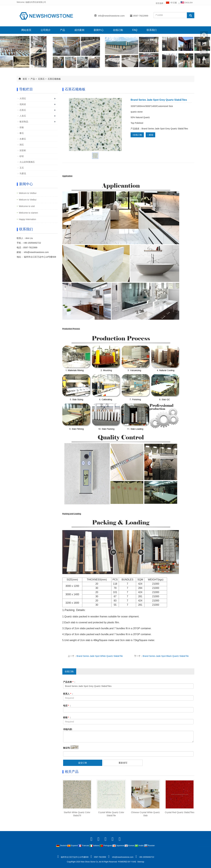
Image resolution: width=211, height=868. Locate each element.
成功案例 (79, 30)
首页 (25, 79)
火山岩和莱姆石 (27, 162)
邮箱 (150, 135)
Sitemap (141, 862)
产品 (62, 30)
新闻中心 (99, 30)
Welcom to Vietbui (28, 193)
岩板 (22, 127)
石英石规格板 (54, 79)
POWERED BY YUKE (127, 862)
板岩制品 (24, 122)
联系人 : (68, 694)
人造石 (23, 116)
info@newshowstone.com (111, 16)
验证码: (67, 748)
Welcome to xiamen (28, 213)
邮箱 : (67, 717)
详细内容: (68, 729)
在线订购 (118, 30)
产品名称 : (69, 682)
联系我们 (152, 30)
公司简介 (46, 30)
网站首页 (26, 30)
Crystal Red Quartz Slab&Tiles (180, 812)
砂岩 (22, 156)
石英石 (41, 79)
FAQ (135, 30)
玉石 (22, 168)
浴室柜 (23, 150)
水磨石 (23, 139)
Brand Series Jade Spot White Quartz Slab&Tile (100, 656)
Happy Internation (28, 219)
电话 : (67, 706)
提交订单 (83, 763)
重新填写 (123, 763)
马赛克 (23, 173)
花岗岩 (23, 104)
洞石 (22, 145)
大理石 (23, 99)
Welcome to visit (27, 206)
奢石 (22, 133)
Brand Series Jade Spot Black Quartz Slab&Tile (166, 656)
